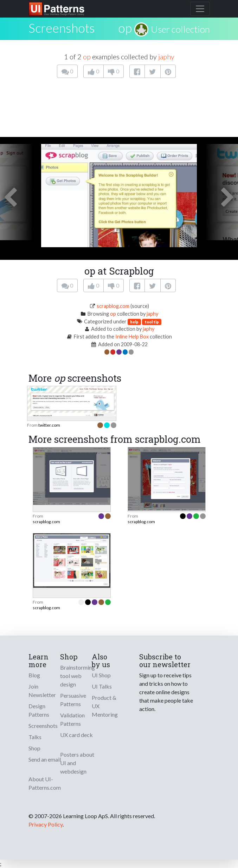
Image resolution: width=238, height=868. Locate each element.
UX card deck (76, 735)
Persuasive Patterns (73, 700)
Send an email (45, 759)
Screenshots (43, 726)
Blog (34, 675)
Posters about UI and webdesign (77, 763)
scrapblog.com (113, 306)
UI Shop (101, 675)
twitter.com (49, 425)
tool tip (152, 322)
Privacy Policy (46, 824)
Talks (35, 737)
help (134, 322)
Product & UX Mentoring (105, 706)
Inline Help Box (132, 337)
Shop (34, 748)
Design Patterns (39, 710)
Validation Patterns (72, 719)
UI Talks (102, 686)
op (125, 28)
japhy (166, 57)
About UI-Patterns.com (45, 783)
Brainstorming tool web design (78, 676)
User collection (180, 29)
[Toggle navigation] (200, 9)
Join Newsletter (42, 691)
